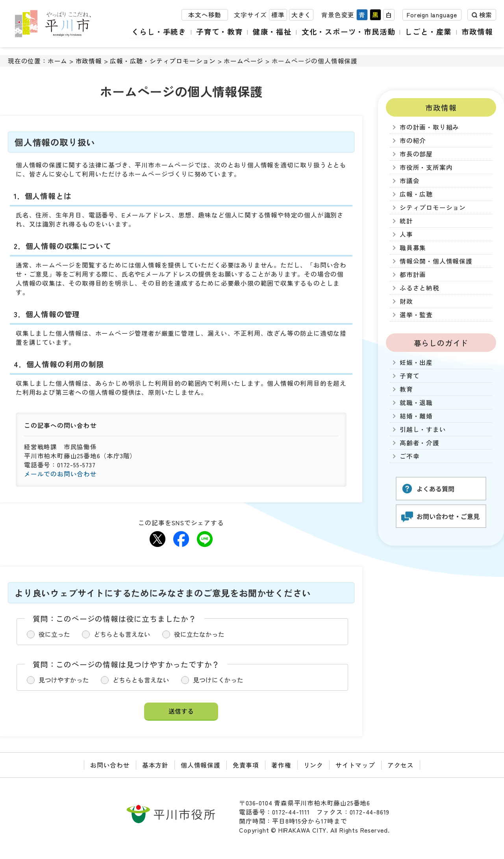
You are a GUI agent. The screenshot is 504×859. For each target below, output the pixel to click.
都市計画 (413, 274)
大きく (301, 15)
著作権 (281, 765)
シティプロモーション (433, 207)
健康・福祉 (274, 31)
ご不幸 (409, 456)
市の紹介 (413, 140)
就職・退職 (416, 403)
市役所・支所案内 (426, 167)
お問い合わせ (110, 765)
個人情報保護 (201, 765)
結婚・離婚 (416, 416)
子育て (409, 376)
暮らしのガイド (441, 343)
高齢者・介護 (420, 443)
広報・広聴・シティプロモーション (163, 61)
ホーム (57, 61)
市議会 (409, 181)
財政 (406, 301)
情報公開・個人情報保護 (436, 261)
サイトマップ (355, 765)
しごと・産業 (429, 31)
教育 (406, 389)
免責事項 (246, 765)
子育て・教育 (221, 31)
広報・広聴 (416, 194)
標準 (278, 15)
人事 (406, 234)
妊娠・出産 (416, 362)
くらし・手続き (162, 31)
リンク (313, 765)
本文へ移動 (205, 15)
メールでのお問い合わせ (60, 474)
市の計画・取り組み (429, 127)
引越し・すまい (423, 429)
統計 (406, 221)
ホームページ (244, 61)
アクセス (401, 765)
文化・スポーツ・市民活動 (350, 31)
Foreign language (432, 15)
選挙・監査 (416, 315)
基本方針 (155, 765)
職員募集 (413, 248)
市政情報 (477, 31)
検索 (485, 15)
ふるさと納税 (420, 288)
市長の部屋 (416, 154)
